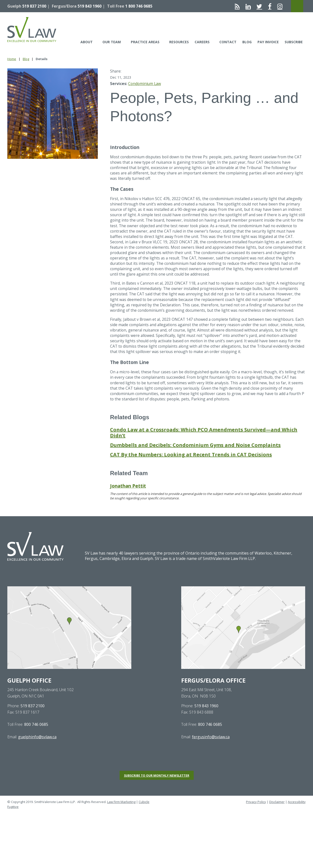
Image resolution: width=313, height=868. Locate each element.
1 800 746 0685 (139, 6)
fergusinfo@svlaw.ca (211, 751)
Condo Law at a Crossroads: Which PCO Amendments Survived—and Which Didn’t (204, 446)
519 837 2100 (34, 6)
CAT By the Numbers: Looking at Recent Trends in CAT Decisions (191, 468)
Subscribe (294, 42)
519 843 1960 (89, 6)
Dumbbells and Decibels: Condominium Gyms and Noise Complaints (195, 459)
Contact (228, 42)
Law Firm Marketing (121, 816)
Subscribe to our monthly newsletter (157, 789)
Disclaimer (277, 816)
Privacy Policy (256, 816)
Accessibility (297, 816)
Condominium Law (145, 84)
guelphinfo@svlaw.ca (37, 751)
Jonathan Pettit (128, 500)
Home (12, 59)
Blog (247, 42)
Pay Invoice (268, 42)
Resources (179, 42)
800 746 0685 (36, 739)
